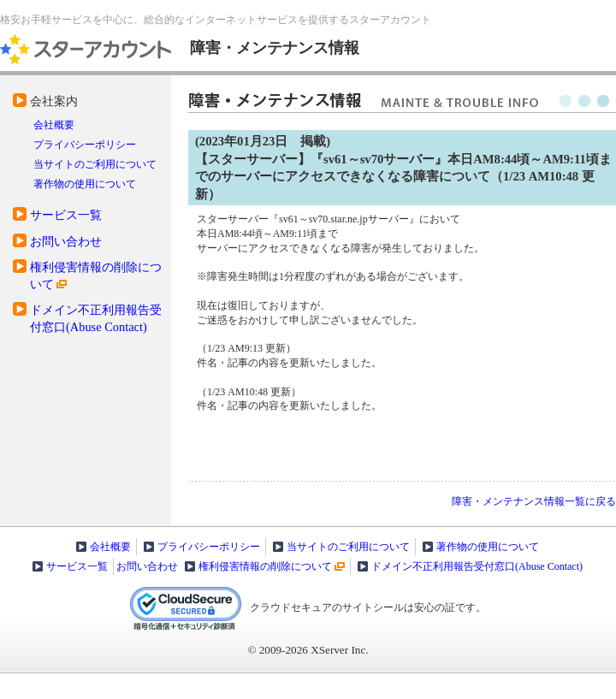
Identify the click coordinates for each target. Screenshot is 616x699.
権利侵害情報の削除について (265, 566)
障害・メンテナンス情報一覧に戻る (534, 501)
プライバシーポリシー (85, 145)
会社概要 (54, 125)
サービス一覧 (66, 215)
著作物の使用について (85, 184)
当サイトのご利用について (95, 164)
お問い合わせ (66, 241)
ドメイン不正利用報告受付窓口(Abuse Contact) (477, 566)
